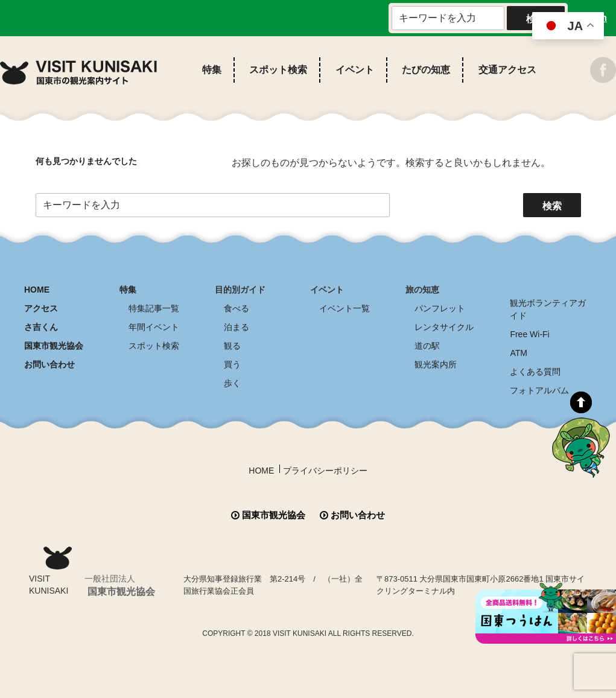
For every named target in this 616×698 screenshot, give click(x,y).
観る (232, 346)
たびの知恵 (426, 70)
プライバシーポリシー (325, 471)
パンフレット (440, 308)
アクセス (41, 308)
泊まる (237, 327)
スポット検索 (278, 70)
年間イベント (154, 327)
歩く (232, 383)
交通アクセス (507, 70)
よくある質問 (535, 372)
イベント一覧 (345, 308)
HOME (37, 290)
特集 (212, 70)
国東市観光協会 (54, 346)
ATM (519, 353)
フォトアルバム (539, 390)
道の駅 (427, 346)
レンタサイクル (444, 327)
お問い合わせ (49, 364)
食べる (237, 308)
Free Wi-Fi (529, 334)
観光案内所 (436, 364)
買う (232, 364)
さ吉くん (41, 327)
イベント (355, 70)
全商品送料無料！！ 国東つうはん (546, 613)
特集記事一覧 (154, 308)
